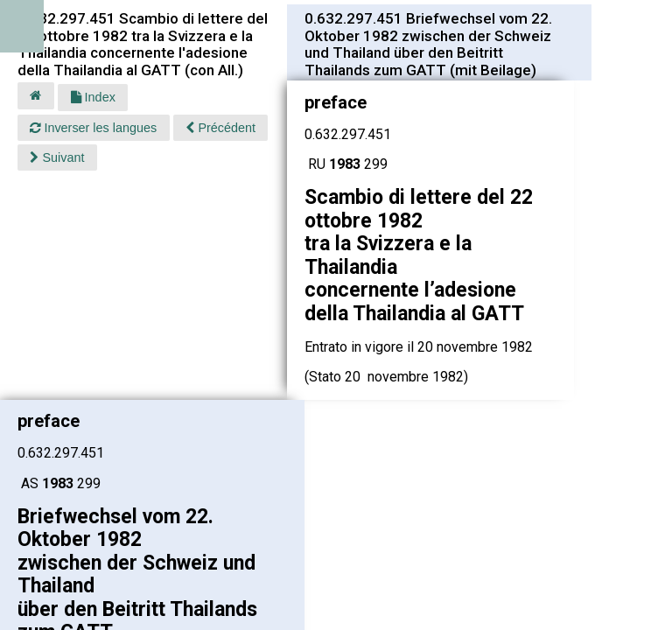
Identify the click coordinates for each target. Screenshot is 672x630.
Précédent (220, 128)
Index (93, 97)
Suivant (57, 157)
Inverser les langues (93, 128)
